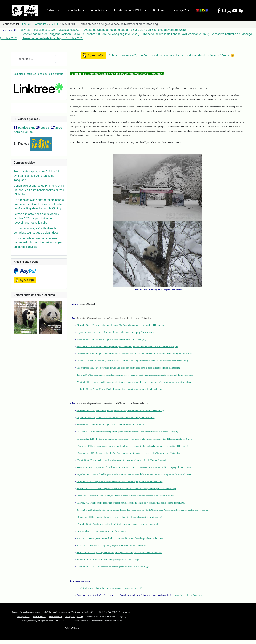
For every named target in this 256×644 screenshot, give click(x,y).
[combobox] (35, 59)
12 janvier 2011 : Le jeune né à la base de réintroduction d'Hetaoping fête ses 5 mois (116, 332)
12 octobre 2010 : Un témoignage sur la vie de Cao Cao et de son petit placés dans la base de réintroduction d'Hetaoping (132, 361)
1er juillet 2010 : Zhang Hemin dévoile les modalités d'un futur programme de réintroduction (120, 389)
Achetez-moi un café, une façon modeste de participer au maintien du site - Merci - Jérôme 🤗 (172, 56)
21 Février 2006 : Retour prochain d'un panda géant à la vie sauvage (108, 560)
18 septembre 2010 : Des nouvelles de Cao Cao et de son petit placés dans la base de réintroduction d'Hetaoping (128, 368)
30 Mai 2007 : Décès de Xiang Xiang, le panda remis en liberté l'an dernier (111, 545)
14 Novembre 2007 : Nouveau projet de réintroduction (102, 531)
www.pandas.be (55, 616)
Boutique (159, 10)
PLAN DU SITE (72, 628)
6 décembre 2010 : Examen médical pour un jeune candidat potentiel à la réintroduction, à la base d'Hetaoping (128, 346)
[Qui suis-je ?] (188, 10)
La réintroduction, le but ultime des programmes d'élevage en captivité (109, 588)
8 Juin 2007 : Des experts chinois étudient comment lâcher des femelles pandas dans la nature (120, 538)
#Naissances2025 (44, 30)
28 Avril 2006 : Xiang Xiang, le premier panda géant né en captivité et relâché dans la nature (119, 552)
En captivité (73, 10)
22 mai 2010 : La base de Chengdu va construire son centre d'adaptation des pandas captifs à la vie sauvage (126, 489)
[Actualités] (106, 10)
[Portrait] (57, 10)
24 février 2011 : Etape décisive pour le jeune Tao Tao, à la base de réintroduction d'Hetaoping (120, 325)
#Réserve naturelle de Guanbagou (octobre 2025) (53, 38)
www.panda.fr (23, 616)
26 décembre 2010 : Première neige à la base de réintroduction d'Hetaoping (111, 339)
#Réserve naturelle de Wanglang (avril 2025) (111, 34)
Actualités (97, 10)
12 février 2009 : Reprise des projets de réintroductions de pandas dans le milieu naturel (117, 524)
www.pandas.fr (39, 616)
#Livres (25, 30)
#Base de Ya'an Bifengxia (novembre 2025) (158, 30)
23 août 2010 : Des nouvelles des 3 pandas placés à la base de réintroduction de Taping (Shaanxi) (122, 460)
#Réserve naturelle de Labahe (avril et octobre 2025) (176, 34)
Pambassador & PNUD (128, 10)
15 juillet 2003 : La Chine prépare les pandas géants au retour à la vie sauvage (113, 567)
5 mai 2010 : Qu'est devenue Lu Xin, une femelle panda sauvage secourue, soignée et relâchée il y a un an (126, 496)
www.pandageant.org (74, 616)
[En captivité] (83, 10)
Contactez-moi (125, 612)
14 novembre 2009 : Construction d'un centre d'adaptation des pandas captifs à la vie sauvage (120, 517)
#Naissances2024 (70, 30)
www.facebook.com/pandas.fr (188, 595)
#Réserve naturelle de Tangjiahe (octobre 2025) (50, 34)
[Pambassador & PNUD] (145, 10)
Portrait (51, 10)
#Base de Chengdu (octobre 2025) (106, 30)
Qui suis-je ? (178, 10)
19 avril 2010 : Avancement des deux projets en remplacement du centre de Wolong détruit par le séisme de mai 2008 (131, 503)
